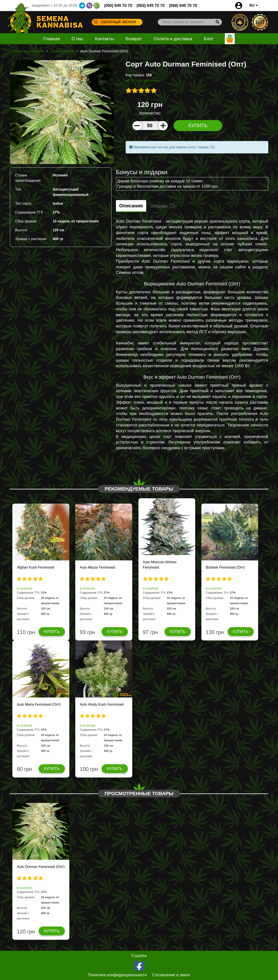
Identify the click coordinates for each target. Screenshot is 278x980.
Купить (198, 125)
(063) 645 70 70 (150, 6)
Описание (131, 206)
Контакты (104, 39)
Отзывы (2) (163, 206)
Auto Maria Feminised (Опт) (39, 704)
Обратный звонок (115, 22)
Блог (209, 39)
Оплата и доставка (173, 39)
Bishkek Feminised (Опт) (225, 567)
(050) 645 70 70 (118, 6)
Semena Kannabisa (29, 51)
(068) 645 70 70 (183, 6)
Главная (52, 39)
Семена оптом (62, 51)
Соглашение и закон (171, 975)
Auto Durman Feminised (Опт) (41, 867)
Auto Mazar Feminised (97, 567)
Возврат (134, 39)
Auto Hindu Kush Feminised (102, 704)
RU (254, 5)
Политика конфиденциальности (117, 975)
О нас (77, 39)
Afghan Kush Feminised (36, 567)
